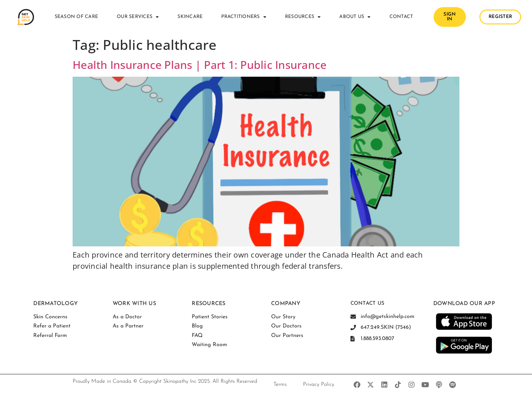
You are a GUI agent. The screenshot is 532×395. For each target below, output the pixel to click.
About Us (355, 17)
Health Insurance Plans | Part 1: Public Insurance (199, 65)
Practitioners (244, 17)
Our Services (138, 17)
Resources (303, 17)
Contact (401, 17)
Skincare (190, 17)
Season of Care (77, 17)
